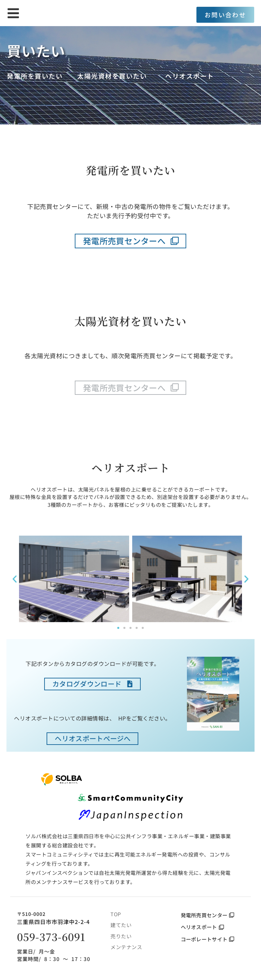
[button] (15, 579)
